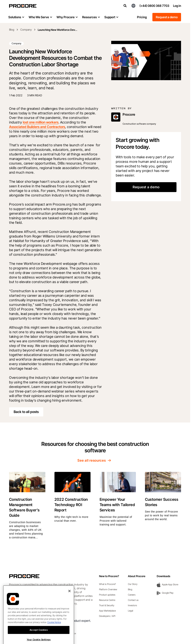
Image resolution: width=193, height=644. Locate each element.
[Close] (69, 600)
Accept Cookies (39, 639)
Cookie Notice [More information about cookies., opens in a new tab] (54, 632)
